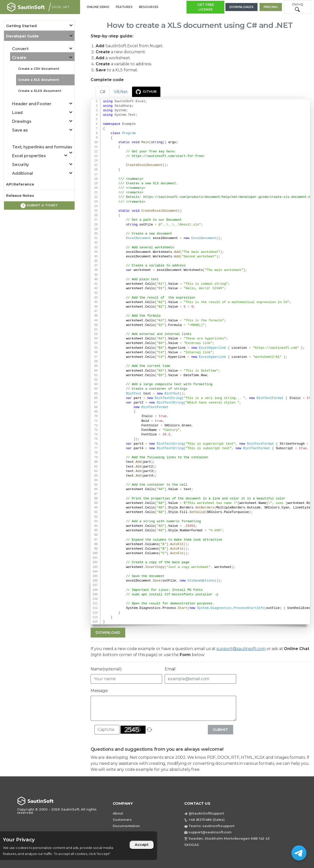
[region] (79, 846)
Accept (142, 845)
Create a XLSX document (40, 91)
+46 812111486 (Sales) (207, 820)
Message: (100, 691)
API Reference (20, 184)
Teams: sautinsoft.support (211, 826)
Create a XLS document (39, 80)
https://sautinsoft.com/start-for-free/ (168, 156)
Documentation (126, 826)
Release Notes (20, 196)
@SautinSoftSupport (206, 813)
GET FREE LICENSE (206, 7)
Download (108, 632)
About (118, 813)
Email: (170, 669)
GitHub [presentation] (146, 92)
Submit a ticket (39, 206)
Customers (122, 820)
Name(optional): (106, 669)
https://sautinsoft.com (276, 348)
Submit (221, 730)
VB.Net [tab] (121, 92)
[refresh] (149, 730)
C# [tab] (103, 92)
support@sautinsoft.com (241, 649)
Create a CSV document (39, 69)
